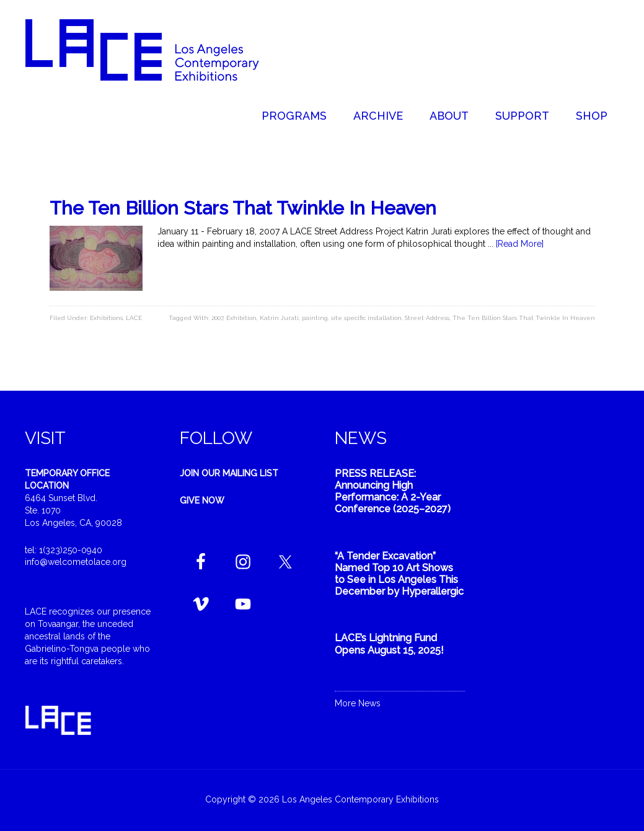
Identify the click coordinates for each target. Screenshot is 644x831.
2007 (217, 318)
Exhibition (241, 318)
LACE (134, 318)
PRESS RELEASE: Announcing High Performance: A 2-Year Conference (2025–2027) (393, 491)
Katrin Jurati (279, 318)
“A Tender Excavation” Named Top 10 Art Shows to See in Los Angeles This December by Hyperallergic (399, 574)
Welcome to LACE (155, 50)
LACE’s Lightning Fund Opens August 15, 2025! (389, 644)
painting (315, 318)
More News (358, 703)
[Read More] (520, 244)
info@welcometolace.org (76, 562)
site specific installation (366, 318)
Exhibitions (106, 318)
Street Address (427, 318)
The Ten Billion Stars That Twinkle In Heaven (243, 208)
